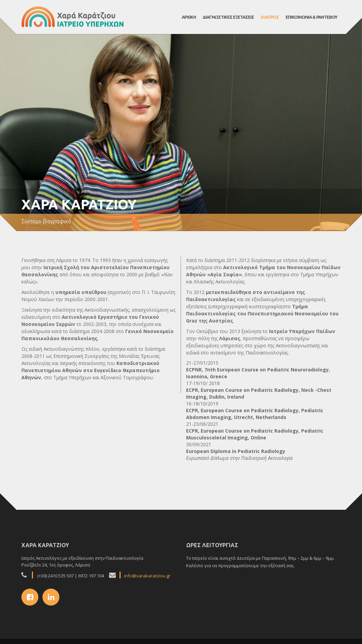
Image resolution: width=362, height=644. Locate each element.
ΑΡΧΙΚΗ (189, 17)
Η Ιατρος (270, 17)
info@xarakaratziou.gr (147, 576)
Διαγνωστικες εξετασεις (228, 17)
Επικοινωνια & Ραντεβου (311, 17)
